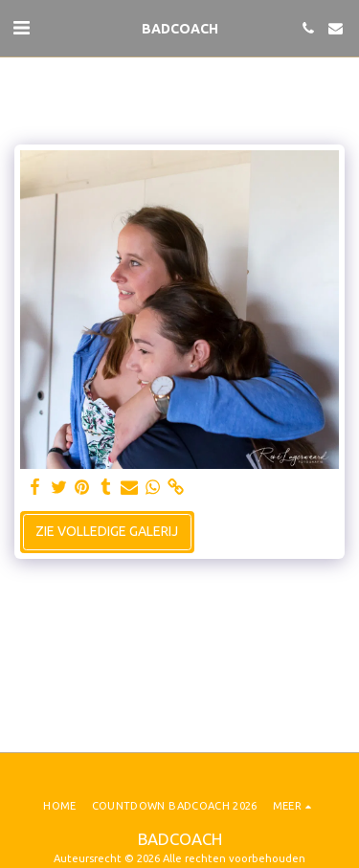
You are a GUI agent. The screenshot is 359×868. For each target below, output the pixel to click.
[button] (21, 27)
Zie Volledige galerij (107, 531)
